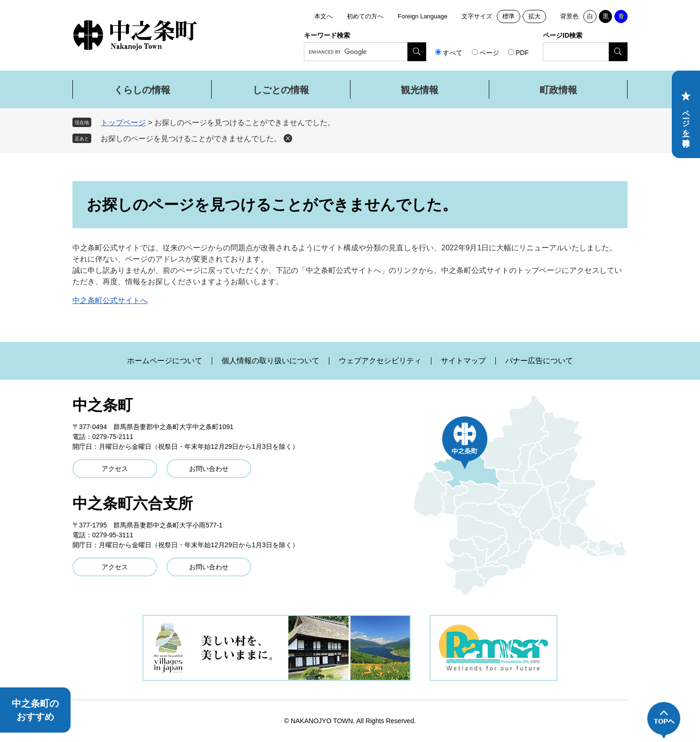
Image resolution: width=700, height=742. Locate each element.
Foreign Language (422, 16)
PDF (522, 53)
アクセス (115, 469)
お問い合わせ (209, 469)
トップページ (123, 123)
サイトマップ (463, 361)
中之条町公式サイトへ (110, 300)
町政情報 (558, 90)
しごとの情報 (281, 90)
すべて (453, 53)
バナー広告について (539, 361)
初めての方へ (365, 16)
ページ (489, 53)
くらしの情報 (142, 90)
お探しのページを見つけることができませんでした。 (191, 139)
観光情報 (420, 90)
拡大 (534, 16)
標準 (509, 16)
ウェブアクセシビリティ (380, 361)
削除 (288, 138)
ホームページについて (165, 361)
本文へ (323, 16)
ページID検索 (563, 35)
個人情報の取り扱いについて (270, 361)
